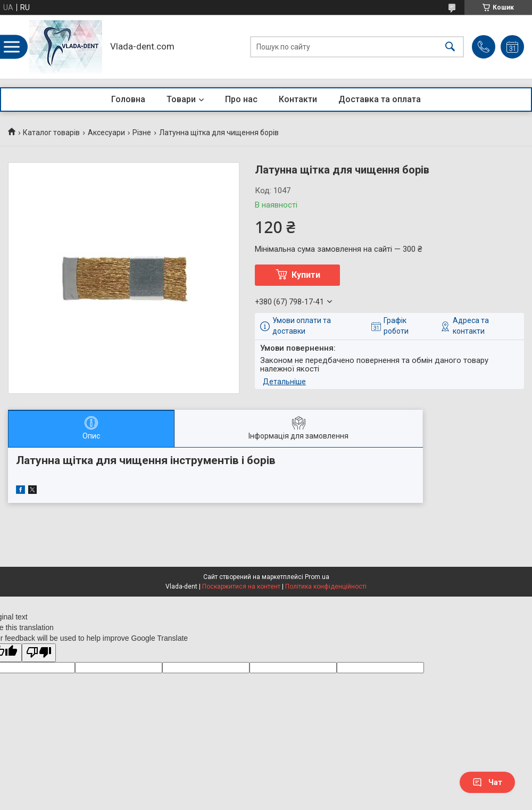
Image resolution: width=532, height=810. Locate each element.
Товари (181, 99)
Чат (487, 782)
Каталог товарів (51, 133)
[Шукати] (450, 47)
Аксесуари (106, 133)
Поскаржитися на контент (241, 586)
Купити (306, 275)
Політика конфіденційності (326, 586)
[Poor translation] (39, 653)
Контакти (298, 99)
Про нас (241, 99)
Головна (128, 99)
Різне (142, 133)
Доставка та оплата (380, 99)
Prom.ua (317, 577)
